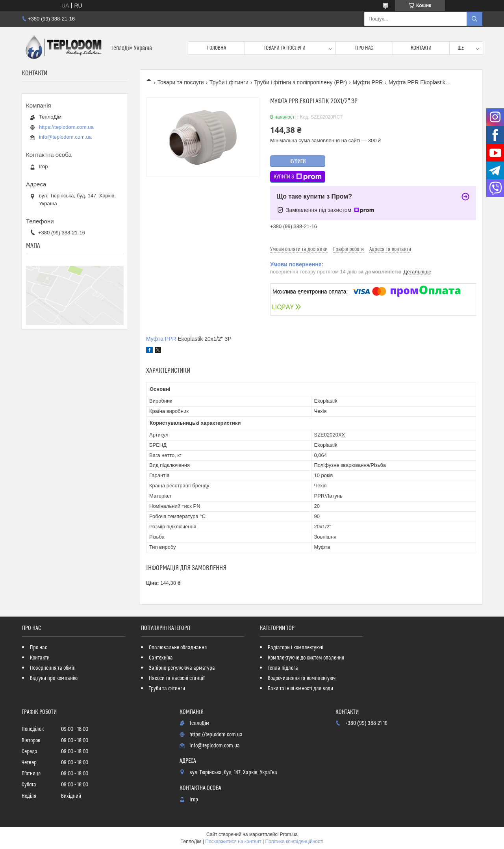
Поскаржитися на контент (233, 842)
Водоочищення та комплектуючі (302, 678)
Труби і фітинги (229, 82)
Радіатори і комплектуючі (296, 648)
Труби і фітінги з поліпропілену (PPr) (300, 82)
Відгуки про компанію (54, 678)
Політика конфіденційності (295, 842)
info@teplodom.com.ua (65, 137)
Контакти (421, 48)
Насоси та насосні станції (177, 678)
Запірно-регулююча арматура (182, 668)
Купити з (298, 177)
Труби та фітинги (167, 689)
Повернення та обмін (53, 668)
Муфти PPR (368, 82)
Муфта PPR (161, 339)
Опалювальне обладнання (178, 648)
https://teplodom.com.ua (66, 127)
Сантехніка (161, 658)
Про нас (364, 48)
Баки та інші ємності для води (300, 689)
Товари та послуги (285, 48)
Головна (217, 48)
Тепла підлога (283, 668)
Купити (298, 162)
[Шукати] (474, 19)
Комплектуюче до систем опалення (306, 658)
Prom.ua (289, 834)
